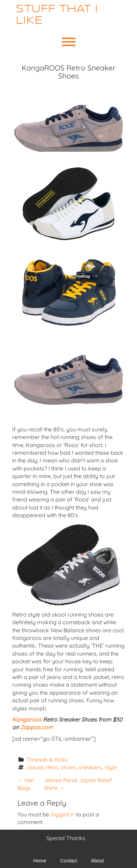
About (97, 861)
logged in (63, 814)
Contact (69, 861)
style (111, 767)
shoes (68, 767)
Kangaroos (27, 719)
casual (35, 767)
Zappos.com (37, 727)
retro (52, 767)
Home (40, 861)
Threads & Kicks (47, 760)
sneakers (90, 767)
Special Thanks (66, 838)
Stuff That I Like (57, 15)
